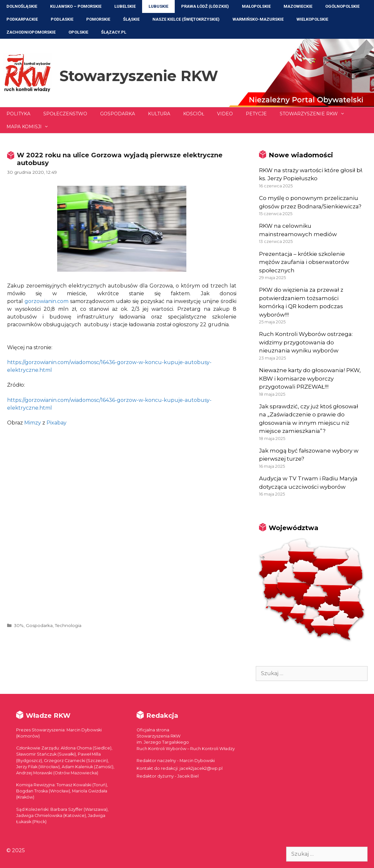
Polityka (18, 114)
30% (19, 625)
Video (225, 114)
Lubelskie (125, 6)
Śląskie (131, 19)
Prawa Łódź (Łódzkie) (205, 6)
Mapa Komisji (31, 127)
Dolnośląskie (22, 6)
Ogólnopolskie (342, 6)
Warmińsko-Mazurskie (258, 19)
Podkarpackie (22, 19)
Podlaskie (62, 19)
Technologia (68, 625)
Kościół (194, 114)
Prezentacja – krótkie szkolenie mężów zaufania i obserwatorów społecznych (304, 262)
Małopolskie (256, 6)
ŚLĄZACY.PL (114, 32)
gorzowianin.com (47, 301)
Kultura (159, 114)
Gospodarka (118, 114)
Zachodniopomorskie (31, 32)
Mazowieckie (298, 6)
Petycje (256, 114)
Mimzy (33, 423)
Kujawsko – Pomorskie (76, 6)
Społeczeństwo (65, 114)
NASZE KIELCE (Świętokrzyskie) (186, 19)
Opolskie (78, 32)
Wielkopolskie (312, 19)
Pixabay (57, 423)
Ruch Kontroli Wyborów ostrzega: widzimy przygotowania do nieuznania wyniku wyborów (306, 342)
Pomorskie (98, 19)
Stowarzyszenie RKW (139, 76)
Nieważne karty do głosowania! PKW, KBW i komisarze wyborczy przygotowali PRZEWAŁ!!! (310, 378)
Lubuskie (158, 6)
